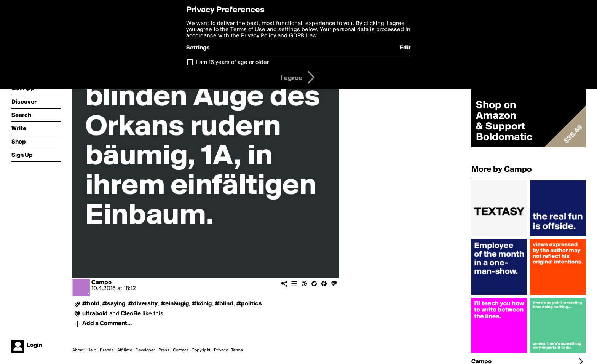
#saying (114, 304)
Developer (145, 350)
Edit (405, 48)
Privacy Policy (259, 36)
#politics (249, 304)
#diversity (143, 304)
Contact (180, 350)
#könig (202, 304)
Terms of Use (248, 30)
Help (92, 350)
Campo (101, 283)
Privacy (221, 350)
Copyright (201, 350)
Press (164, 350)
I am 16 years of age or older (232, 62)
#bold (91, 304)
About (78, 350)
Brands (107, 350)
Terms (237, 350)
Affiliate (125, 350)
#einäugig (175, 304)
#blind (224, 304)
